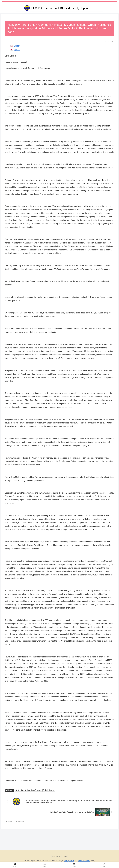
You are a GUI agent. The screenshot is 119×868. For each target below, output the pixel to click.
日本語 (17, 50)
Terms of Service (84, 861)
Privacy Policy (69, 861)
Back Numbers (49, 790)
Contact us (56, 857)
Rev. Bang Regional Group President (28, 790)
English (17, 46)
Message (9, 790)
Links (65, 857)
